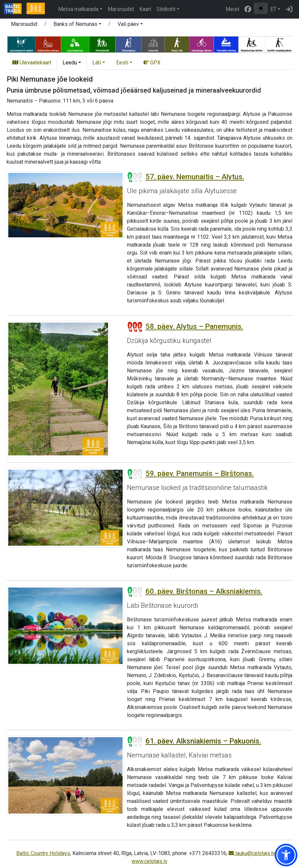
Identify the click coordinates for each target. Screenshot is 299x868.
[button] (286, 855)
